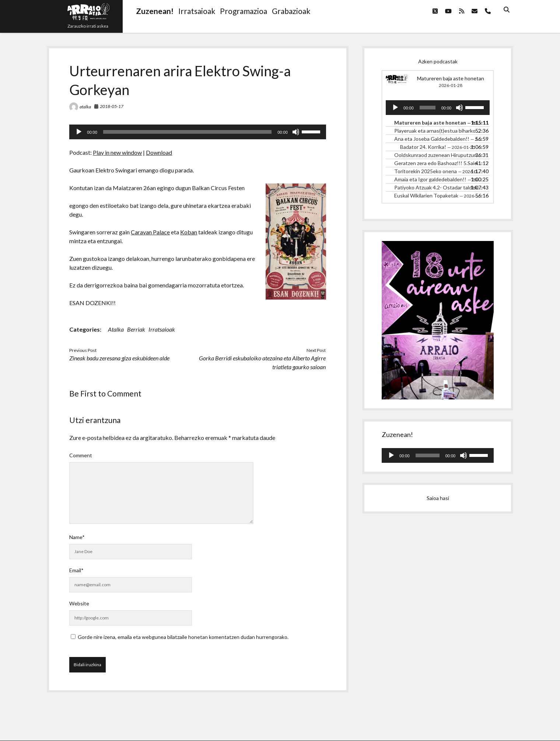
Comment (81, 455)
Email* (76, 570)
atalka (85, 107)
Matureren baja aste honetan (451, 78)
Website (79, 603)
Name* (77, 537)
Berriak (136, 329)
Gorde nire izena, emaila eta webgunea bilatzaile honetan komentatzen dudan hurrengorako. (183, 637)
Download (159, 152)
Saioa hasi (438, 498)
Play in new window (117, 152)
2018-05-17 (112, 106)
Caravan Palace (150, 232)
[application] (197, 132)
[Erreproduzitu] (79, 132)
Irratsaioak (162, 329)
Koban (189, 232)
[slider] (187, 132)
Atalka (116, 329)
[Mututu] (296, 132)
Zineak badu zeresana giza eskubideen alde (119, 358)
